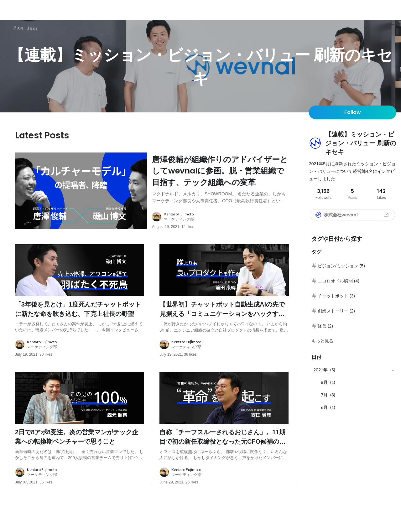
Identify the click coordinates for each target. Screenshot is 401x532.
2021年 (320, 370)
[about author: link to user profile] (224, 228)
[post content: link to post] (220, 184)
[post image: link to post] (81, 196)
